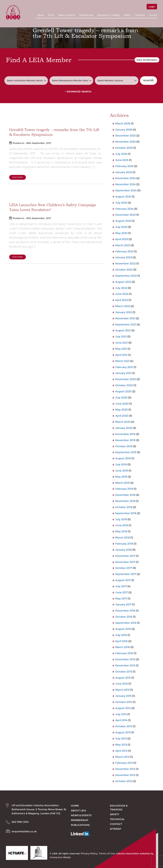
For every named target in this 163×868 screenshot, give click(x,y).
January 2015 (123, 696)
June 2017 (122, 592)
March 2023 (123, 245)
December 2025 (125, 136)
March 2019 (122, 483)
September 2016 (126, 623)
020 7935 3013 (20, 822)
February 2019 (124, 489)
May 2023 (121, 233)
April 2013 (121, 751)
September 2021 (126, 324)
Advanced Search (78, 92)
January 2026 (124, 130)
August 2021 (123, 330)
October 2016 (124, 617)
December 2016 (125, 611)
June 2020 (122, 404)
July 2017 (121, 586)
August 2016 (123, 629)
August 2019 (123, 458)
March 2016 (122, 647)
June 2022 (122, 294)
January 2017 (123, 604)
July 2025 (121, 154)
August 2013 (123, 732)
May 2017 (121, 599)
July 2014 (121, 714)
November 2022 (125, 264)
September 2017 (126, 574)
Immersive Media (60, 857)
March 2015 (122, 690)
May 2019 (121, 477)
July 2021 (121, 337)
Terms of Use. (107, 853)
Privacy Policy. (89, 853)
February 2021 (124, 367)
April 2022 (122, 300)
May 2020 (122, 410)
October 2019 (124, 446)
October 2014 (124, 702)
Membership (86, 15)
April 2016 (121, 641)
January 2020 (124, 428)
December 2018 (125, 495)
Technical (140, 15)
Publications (80, 825)
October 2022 (124, 270)
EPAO (51, 15)
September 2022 (126, 276)
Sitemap (115, 829)
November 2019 (125, 440)
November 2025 (125, 142)
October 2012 (124, 781)
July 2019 (121, 464)
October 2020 (124, 385)
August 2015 (123, 678)
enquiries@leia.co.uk (24, 831)
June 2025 (122, 160)
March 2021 (122, 361)
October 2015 (124, 672)
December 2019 (125, 434)
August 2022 (123, 282)
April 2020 (122, 416)
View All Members (147, 60)
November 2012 (125, 775)
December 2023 (125, 215)
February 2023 (124, 251)
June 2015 (122, 684)
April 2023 (122, 239)
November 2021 (125, 318)
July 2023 (121, 227)
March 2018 (122, 538)
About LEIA (78, 810)
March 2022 (123, 306)
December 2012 (125, 769)
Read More (18, 177)
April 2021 (121, 355)
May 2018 (121, 531)
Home (75, 806)
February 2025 (124, 166)
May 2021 (121, 349)
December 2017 (125, 556)
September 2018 (126, 513)
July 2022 (121, 288)
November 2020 (126, 379)
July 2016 (121, 635)
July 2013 (121, 739)
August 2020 (123, 391)
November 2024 (125, 184)
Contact (153, 15)
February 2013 (124, 763)
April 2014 (121, 720)
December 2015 (125, 659)
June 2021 (122, 343)
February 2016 (124, 653)
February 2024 (124, 209)
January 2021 (123, 373)
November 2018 (125, 501)
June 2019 (122, 471)
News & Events (67, 15)
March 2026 (123, 124)
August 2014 (123, 708)
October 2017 (124, 568)
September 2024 (126, 190)
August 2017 (123, 580)
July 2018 (121, 519)
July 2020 (121, 398)
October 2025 (124, 148)
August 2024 (123, 197)
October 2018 (124, 507)
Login (152, 7)
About (41, 15)
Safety (127, 15)
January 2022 (124, 312)
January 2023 (124, 257)
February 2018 (124, 544)
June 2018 (122, 525)
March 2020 (123, 422)
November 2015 (125, 665)
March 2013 (122, 757)
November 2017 (125, 562)
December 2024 (125, 178)
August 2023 (123, 221)
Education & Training (108, 15)
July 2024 (121, 203)
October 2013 (124, 726)
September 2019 (126, 452)
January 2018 (123, 550)
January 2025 (124, 172)
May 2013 (121, 745)
